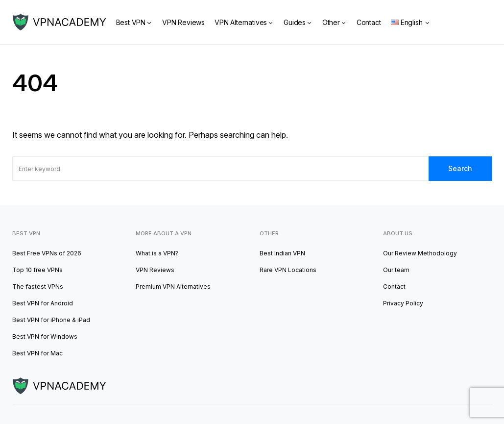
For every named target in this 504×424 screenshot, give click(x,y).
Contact (394, 287)
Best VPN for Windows (45, 337)
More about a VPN (164, 233)
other (269, 233)
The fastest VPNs (38, 287)
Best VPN (26, 233)
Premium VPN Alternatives (173, 287)
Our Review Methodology (420, 253)
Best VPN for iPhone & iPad (51, 320)
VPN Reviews (155, 270)
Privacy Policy (403, 303)
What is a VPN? (157, 253)
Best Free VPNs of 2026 (47, 253)
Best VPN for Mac (37, 353)
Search (460, 168)
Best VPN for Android (43, 303)
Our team (396, 270)
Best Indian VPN (282, 253)
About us (398, 233)
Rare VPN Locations (288, 270)
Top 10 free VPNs (37, 270)
